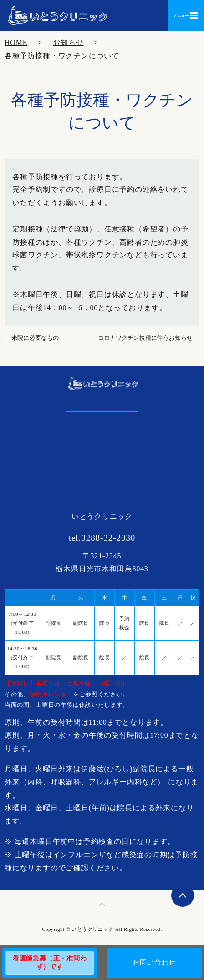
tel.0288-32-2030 (102, 538)
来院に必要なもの (35, 338)
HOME (16, 43)
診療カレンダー (51, 694)
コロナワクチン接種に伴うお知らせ (145, 338)
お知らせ (68, 43)
